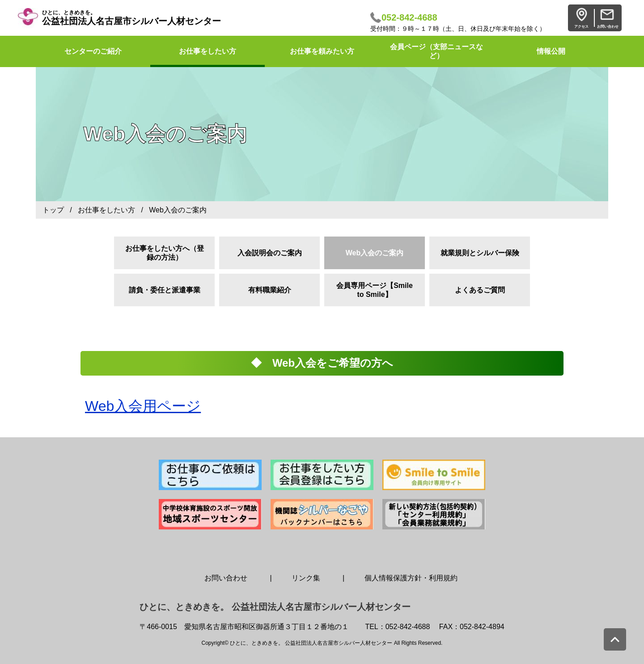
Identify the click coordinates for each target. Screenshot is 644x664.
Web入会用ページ (143, 406)
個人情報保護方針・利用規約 (411, 578)
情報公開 (551, 51)
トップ (53, 210)
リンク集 (306, 578)
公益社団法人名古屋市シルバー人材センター (131, 18)
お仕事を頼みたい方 (322, 51)
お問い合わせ (226, 578)
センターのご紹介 (93, 51)
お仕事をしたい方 (208, 51)
